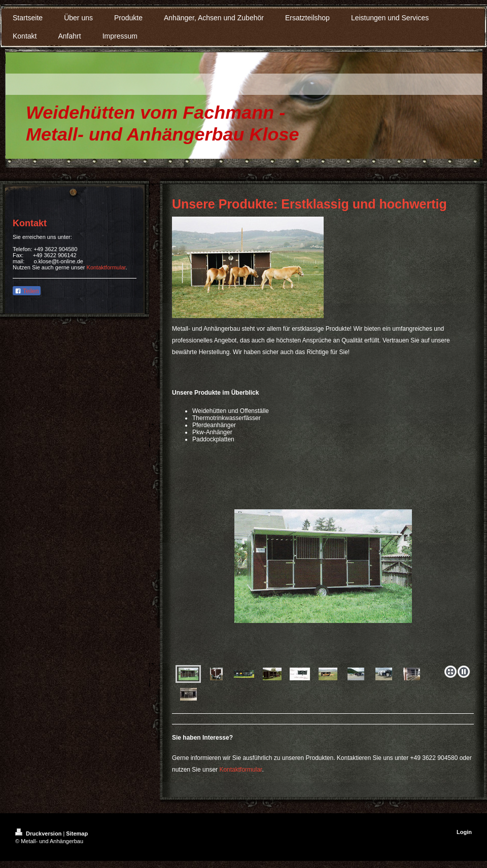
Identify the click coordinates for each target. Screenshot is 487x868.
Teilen (27, 291)
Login (464, 832)
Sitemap (77, 834)
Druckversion (39, 834)
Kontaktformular (240, 770)
